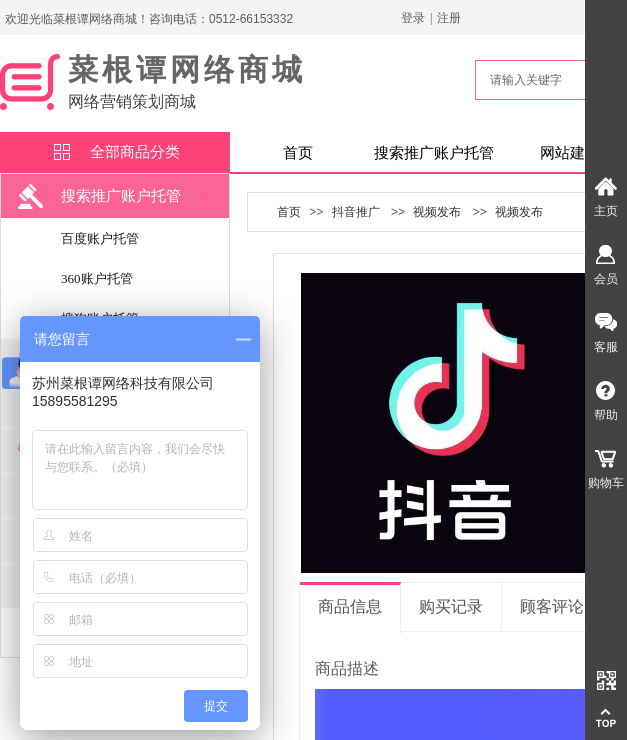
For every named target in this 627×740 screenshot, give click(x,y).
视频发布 (437, 212)
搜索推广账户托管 (434, 153)
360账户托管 (97, 278)
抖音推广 (356, 212)
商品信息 (350, 606)
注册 (449, 18)
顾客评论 (552, 606)
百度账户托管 (100, 238)
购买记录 (451, 606)
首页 (298, 153)
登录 (413, 18)
